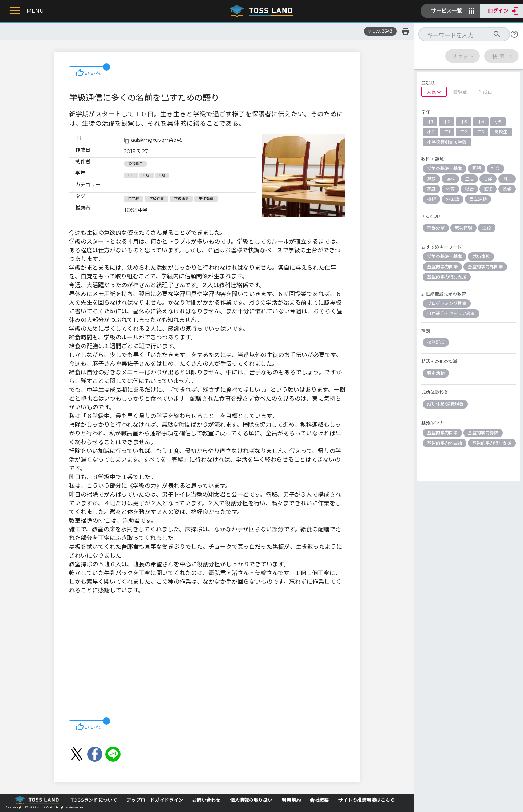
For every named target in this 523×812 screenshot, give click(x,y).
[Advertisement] (207, 655)
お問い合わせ (206, 800)
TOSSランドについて (94, 800)
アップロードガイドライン (155, 800)
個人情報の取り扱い (251, 800)
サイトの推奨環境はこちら (366, 800)
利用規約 (291, 800)
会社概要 (319, 800)
